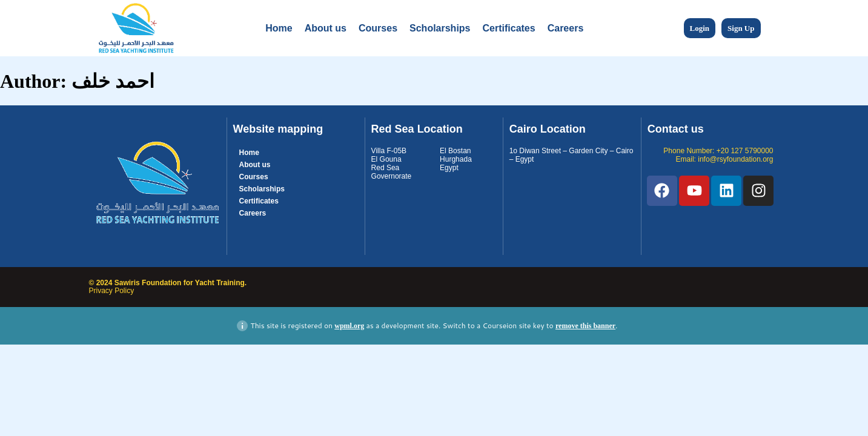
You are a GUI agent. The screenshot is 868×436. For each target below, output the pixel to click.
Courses (378, 28)
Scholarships (440, 28)
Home (279, 28)
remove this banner (585, 326)
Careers (566, 28)
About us (326, 28)
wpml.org (349, 326)
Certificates (509, 28)
